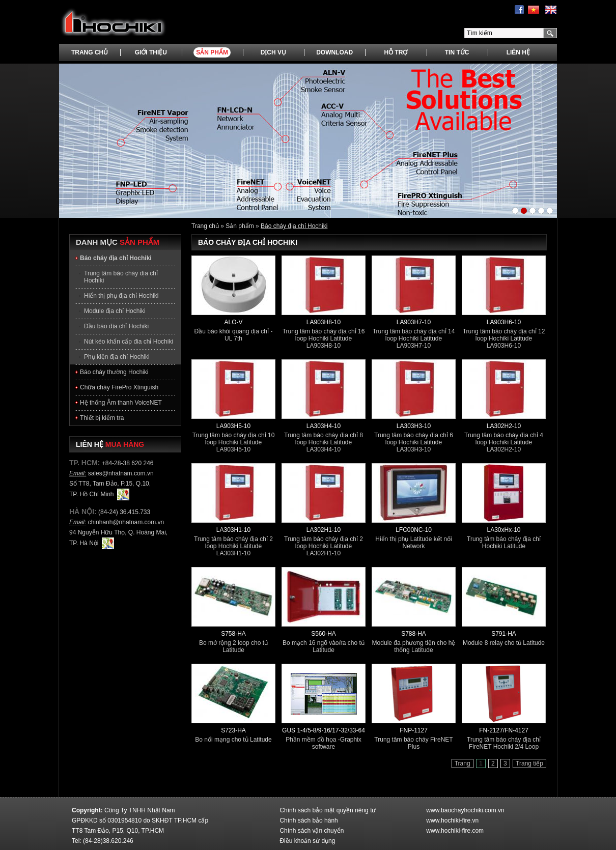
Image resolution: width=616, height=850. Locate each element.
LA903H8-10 (324, 322)
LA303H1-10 (233, 530)
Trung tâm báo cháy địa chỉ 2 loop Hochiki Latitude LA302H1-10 (324, 546)
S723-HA (233, 730)
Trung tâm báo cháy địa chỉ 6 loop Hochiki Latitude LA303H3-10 (414, 442)
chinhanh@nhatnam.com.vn (126, 522)
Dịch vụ (273, 52)
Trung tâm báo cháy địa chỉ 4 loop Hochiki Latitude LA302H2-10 (504, 442)
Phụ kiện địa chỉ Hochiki (117, 357)
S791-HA (504, 634)
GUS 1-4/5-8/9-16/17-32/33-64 (324, 730)
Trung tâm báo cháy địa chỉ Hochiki (121, 277)
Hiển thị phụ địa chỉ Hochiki (121, 296)
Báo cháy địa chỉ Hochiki (294, 226)
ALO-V (233, 322)
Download (334, 52)
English (551, 10)
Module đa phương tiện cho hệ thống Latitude (414, 646)
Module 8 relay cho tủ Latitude (504, 643)
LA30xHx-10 (503, 530)
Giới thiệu (151, 52)
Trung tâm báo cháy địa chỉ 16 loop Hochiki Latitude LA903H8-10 (324, 338)
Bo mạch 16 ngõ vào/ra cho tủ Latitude (324, 646)
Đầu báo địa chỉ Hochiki (116, 326)
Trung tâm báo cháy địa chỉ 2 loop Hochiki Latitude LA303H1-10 (233, 546)
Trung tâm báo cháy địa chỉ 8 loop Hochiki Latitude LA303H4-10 (324, 442)
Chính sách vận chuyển (312, 831)
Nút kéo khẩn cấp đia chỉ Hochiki (129, 342)
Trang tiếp (529, 763)
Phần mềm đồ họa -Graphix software (324, 743)
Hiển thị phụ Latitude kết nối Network (413, 543)
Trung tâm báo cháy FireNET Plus (413, 743)
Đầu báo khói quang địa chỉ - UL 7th (234, 335)
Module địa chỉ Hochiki (115, 311)
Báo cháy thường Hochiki (114, 372)
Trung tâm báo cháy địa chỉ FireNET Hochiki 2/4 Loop (504, 743)
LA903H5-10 (233, 426)
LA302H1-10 (324, 530)
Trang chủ (90, 52)
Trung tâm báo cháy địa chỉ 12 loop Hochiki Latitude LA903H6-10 (504, 338)
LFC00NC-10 (414, 530)
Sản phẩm (212, 52)
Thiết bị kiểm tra (102, 418)
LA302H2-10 (504, 426)
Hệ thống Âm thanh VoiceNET (121, 403)
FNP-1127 (414, 730)
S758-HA (233, 634)
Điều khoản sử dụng (307, 841)
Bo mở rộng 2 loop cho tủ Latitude (233, 646)
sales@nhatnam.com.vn (121, 473)
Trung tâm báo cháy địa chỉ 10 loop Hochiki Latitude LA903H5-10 (234, 442)
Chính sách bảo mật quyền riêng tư (328, 810)
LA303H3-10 (414, 426)
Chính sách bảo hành (309, 820)
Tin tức (457, 52)
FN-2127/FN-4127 (504, 730)
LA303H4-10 (324, 426)
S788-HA (414, 634)
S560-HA (324, 634)
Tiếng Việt (534, 10)
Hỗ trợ (396, 52)
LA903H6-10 (504, 322)
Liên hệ (518, 52)
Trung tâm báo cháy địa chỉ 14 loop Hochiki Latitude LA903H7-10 (414, 338)
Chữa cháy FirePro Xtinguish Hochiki (119, 389)
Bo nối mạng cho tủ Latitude (233, 740)
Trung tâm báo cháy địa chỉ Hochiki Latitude (504, 543)
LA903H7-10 (414, 322)
